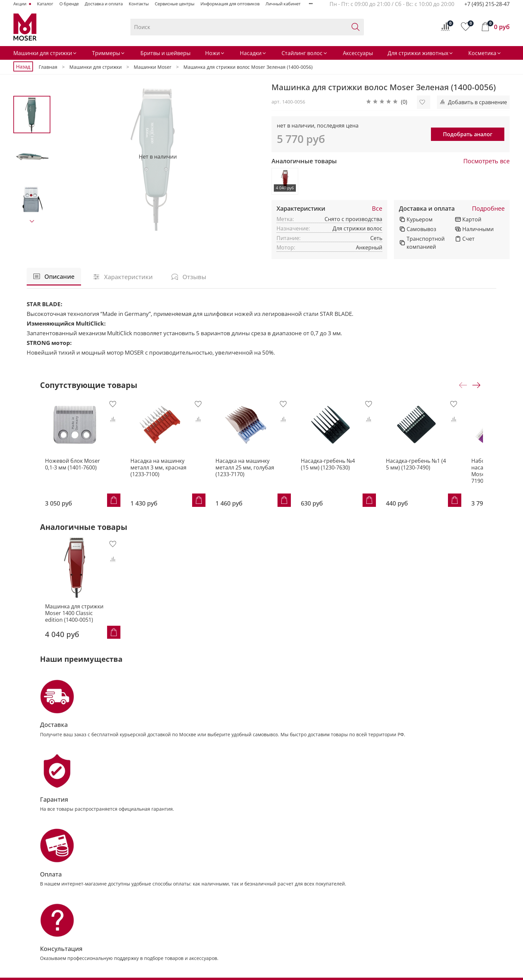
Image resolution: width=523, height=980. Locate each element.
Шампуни (240, 903)
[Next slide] (32, 221)
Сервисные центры (175, 4)
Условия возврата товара (325, 914)
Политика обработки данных (328, 925)
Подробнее (488, 209)
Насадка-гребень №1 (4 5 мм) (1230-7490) (434, 469)
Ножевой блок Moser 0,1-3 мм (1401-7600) (73, 469)
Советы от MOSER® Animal (419, 880)
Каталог (45, 4)
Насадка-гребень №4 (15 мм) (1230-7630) (343, 469)
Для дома (399, 903)
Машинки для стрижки (45, 53)
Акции (20, 4)
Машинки (169, 880)
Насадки (253, 53)
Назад (23, 66)
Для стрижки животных (421, 53)
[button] (387, 102)
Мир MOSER (402, 891)
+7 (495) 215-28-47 (487, 4)
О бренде (69, 4)
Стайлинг (168, 936)
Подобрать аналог (468, 134)
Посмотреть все (486, 161)
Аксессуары (358, 53)
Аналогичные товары (304, 161)
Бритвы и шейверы (165, 53)
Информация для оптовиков (230, 4)
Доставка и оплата (104, 4)
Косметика (485, 53)
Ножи (215, 53)
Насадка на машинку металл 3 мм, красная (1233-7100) (159, 472)
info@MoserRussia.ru (49, 951)
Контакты (139, 4)
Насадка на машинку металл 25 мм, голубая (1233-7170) (250, 472)
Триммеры (109, 53)
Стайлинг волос (305, 53)
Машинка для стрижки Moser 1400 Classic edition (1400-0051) (69, 616)
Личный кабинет (283, 4)
